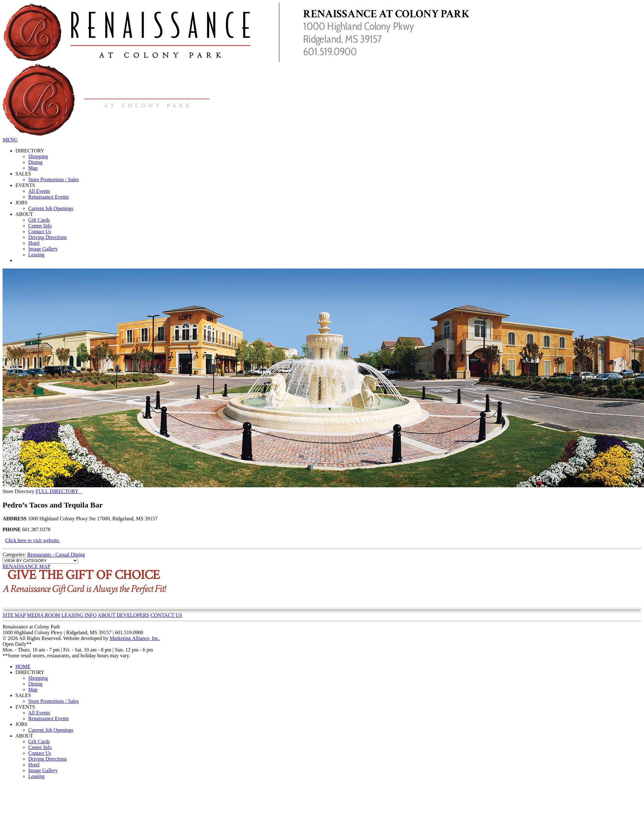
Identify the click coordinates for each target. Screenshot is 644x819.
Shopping (38, 156)
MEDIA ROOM (44, 615)
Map (33, 168)
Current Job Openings (51, 208)
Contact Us (40, 231)
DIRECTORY (30, 151)
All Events (39, 191)
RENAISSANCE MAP (26, 566)
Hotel (34, 243)
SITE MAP (14, 615)
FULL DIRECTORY (59, 491)
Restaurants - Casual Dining (56, 555)
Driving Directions (47, 237)
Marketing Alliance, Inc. (135, 638)
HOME (23, 666)
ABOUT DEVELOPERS (123, 615)
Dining (35, 162)
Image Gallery (43, 249)
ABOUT (24, 214)
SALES (23, 174)
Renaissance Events (49, 197)
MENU (10, 140)
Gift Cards (39, 220)
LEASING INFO (79, 615)
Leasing (36, 255)
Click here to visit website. (33, 540)
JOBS (21, 203)
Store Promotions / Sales (54, 179)
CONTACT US (166, 615)
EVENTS (25, 185)
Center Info (40, 226)
